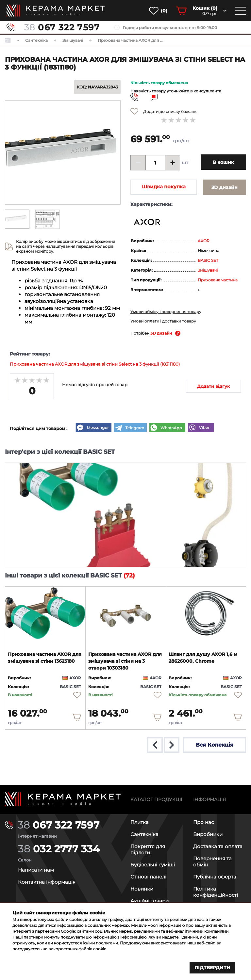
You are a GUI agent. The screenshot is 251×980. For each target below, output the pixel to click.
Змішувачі (208, 270)
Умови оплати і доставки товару (163, 321)
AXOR (204, 241)
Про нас (203, 822)
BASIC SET (208, 260)
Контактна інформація (47, 882)
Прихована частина (218, 280)
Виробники (208, 834)
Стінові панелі (148, 876)
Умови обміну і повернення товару (166, 312)
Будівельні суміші (153, 864)
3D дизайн (161, 333)
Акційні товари (150, 901)
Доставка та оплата (218, 846)
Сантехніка (144, 834)
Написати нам (36, 869)
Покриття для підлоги (148, 849)
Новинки (142, 888)
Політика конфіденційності (216, 892)
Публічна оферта (215, 876)
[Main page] (63, 799)
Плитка (140, 822)
